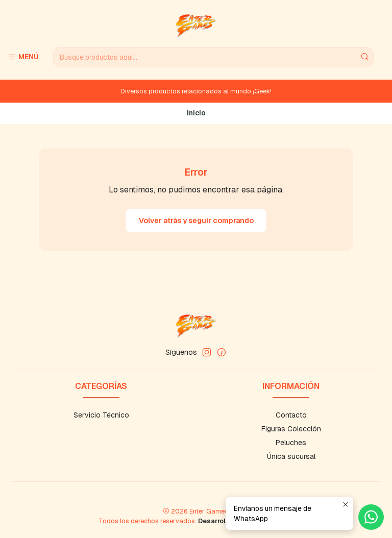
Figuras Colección (291, 429)
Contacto (291, 415)
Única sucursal (291, 456)
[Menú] (23, 57)
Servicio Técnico (101, 415)
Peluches (291, 443)
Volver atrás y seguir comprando (196, 221)
